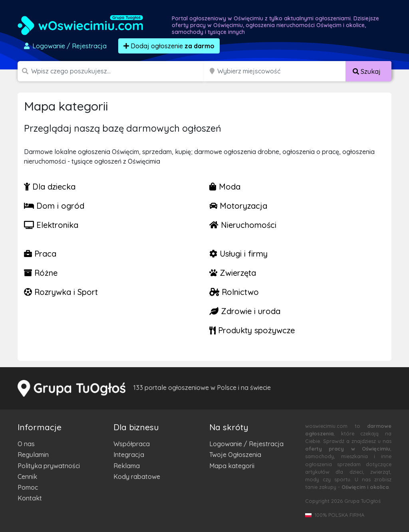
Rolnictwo (234, 292)
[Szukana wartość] (118, 71)
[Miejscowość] (282, 71)
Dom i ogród (54, 206)
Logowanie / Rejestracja (246, 444)
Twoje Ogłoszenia (235, 455)
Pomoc (28, 487)
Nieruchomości (243, 225)
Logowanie (65, 46)
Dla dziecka (50, 187)
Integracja (129, 455)
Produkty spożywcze (252, 330)
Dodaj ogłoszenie (169, 46)
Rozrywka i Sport (61, 292)
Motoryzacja (238, 206)
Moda (225, 187)
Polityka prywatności (49, 466)
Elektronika (51, 225)
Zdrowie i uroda (245, 311)
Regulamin (33, 455)
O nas (26, 444)
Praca (40, 254)
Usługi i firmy (238, 254)
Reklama (127, 466)
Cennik (27, 477)
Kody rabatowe (137, 477)
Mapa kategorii (232, 466)
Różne (41, 273)
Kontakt (30, 498)
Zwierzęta (233, 273)
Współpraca (132, 444)
